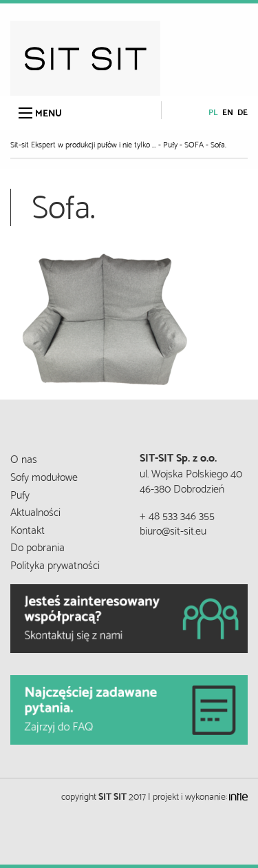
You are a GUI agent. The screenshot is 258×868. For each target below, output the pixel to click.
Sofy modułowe (44, 476)
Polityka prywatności (55, 564)
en (228, 111)
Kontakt (28, 529)
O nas (24, 458)
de (243, 111)
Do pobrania (37, 546)
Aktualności (35, 511)
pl (213, 111)
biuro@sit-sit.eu (173, 529)
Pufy (20, 494)
